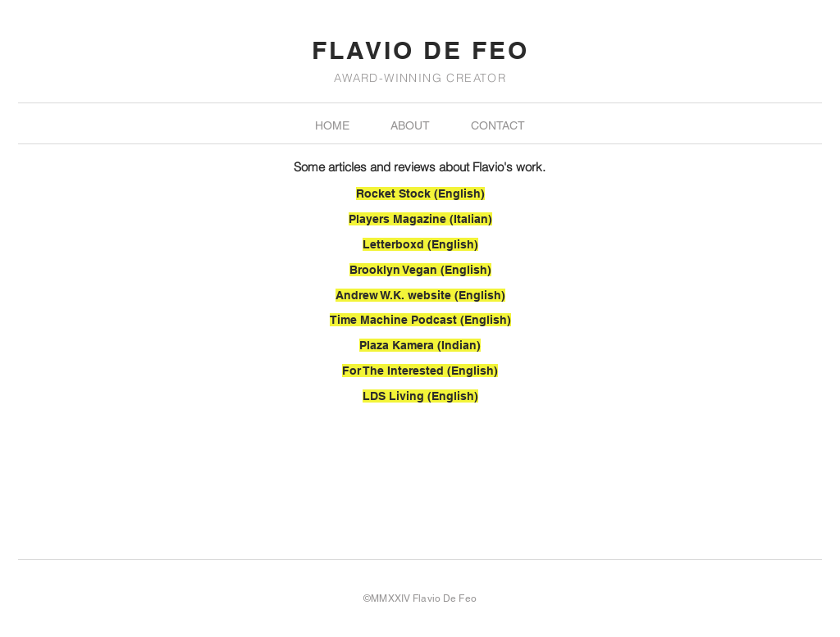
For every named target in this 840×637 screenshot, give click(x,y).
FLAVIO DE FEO (420, 50)
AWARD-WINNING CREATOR (420, 78)
